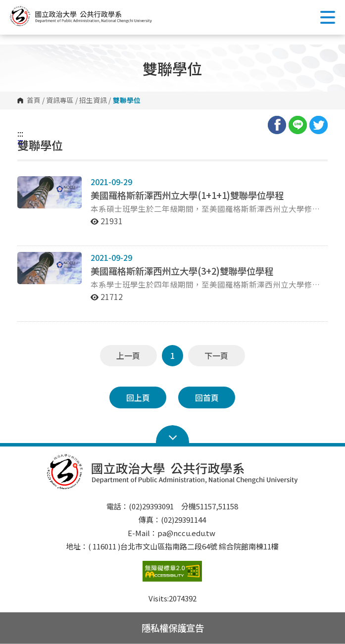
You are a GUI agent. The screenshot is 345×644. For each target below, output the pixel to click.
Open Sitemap (172, 435)
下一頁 (216, 355)
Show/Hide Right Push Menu (328, 17)
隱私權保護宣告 (173, 628)
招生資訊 (93, 100)
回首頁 (207, 397)
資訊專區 (60, 100)
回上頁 (138, 397)
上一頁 (128, 355)
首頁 (34, 100)
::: (20, 133)
